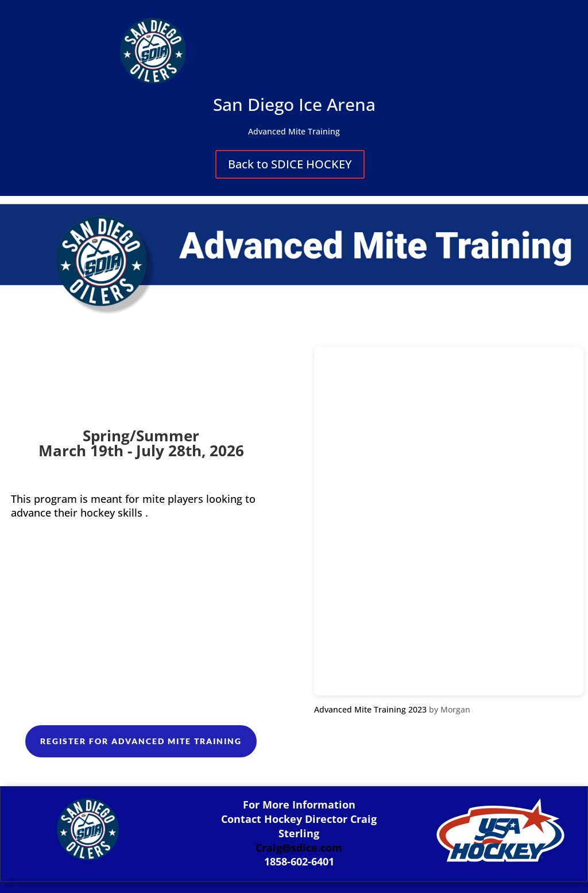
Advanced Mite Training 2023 (370, 709)
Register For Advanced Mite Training (141, 741)
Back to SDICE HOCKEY (290, 164)
